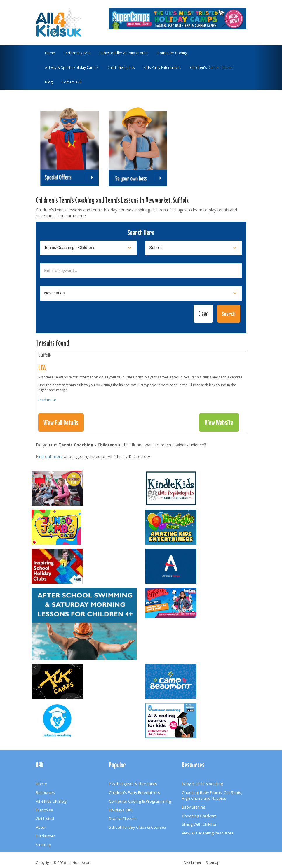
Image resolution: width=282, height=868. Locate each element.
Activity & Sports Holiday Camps (72, 67)
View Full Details (61, 422)
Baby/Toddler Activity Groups (124, 53)
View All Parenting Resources (208, 833)
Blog (49, 82)
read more (47, 400)
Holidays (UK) (121, 810)
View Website (219, 422)
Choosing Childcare (199, 816)
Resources (45, 792)
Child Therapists (121, 67)
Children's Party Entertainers (134, 792)
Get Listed (45, 818)
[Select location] (194, 248)
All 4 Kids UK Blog (51, 801)
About (41, 827)
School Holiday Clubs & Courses (137, 827)
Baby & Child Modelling (202, 784)
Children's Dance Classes (211, 67)
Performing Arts (77, 53)
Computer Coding (172, 53)
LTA (42, 368)
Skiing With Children (200, 824)
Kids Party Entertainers (162, 67)
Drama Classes (123, 818)
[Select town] (141, 293)
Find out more (49, 456)
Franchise (45, 810)
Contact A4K (72, 82)
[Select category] (88, 248)
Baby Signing (194, 807)
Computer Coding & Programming (140, 801)
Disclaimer (45, 836)
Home (50, 53)
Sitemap (43, 845)
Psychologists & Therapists (133, 784)
